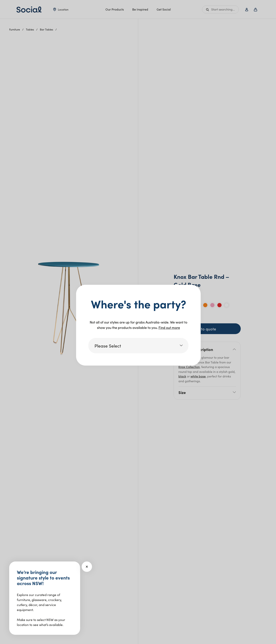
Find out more (169, 327)
